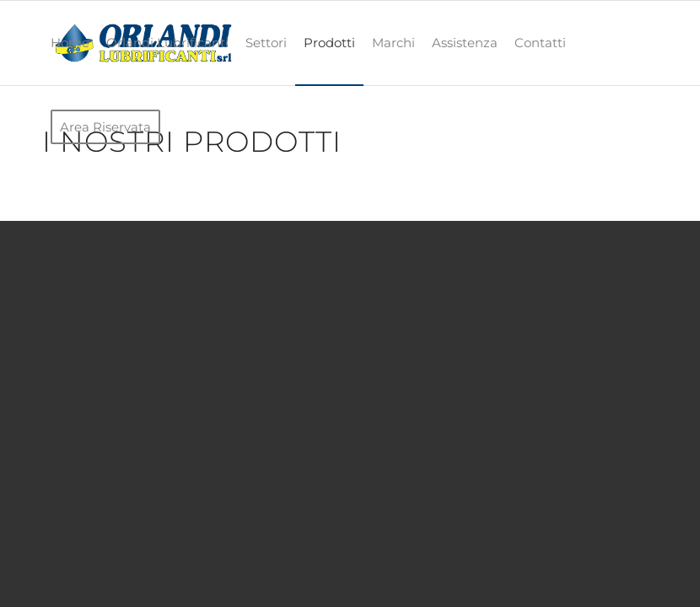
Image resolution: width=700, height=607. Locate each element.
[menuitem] (70, 43)
